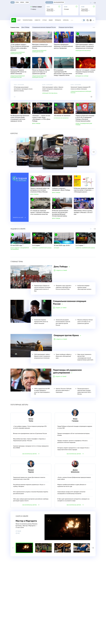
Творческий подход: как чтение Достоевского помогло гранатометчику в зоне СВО (29, 478)
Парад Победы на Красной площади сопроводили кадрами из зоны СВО (75, 427)
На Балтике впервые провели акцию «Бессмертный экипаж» (84, 287)
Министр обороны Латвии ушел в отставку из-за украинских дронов (85, 322)
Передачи (58, 20)
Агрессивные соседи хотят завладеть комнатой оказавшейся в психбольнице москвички (71, 493)
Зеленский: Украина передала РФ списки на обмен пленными (80, 88)
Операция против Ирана (50, 93)
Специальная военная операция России (81, 92)
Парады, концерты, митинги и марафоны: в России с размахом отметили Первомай (73, 442)
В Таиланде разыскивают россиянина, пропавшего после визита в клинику (23, 89)
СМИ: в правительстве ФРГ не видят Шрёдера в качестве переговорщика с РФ (42, 391)
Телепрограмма (28, 20)
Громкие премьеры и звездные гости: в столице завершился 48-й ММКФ (31, 447)
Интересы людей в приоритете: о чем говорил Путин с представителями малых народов (73, 449)
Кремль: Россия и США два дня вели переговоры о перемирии (64, 390)
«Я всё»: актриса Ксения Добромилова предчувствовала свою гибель (74, 478)
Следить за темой (61, 270)
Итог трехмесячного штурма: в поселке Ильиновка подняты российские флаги (31, 493)
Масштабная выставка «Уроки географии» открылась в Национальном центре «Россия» (29, 440)
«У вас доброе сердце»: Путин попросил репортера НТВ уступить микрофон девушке (30, 427)
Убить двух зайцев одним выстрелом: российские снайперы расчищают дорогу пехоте (31, 500)
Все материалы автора (31, 454)
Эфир (19, 20)
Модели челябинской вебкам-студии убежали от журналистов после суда (72, 486)
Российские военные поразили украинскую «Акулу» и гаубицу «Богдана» (29, 486)
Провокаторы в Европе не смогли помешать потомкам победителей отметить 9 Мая (42, 288)
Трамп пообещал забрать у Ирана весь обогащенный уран (64, 356)
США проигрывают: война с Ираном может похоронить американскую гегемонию (53, 89)
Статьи (45, 20)
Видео (51, 20)
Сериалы (66, 20)
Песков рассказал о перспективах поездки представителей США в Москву (84, 391)
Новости (37, 20)
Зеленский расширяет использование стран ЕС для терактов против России (63, 323)
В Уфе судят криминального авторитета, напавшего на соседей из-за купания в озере (73, 500)
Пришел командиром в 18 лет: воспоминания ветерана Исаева (73, 434)
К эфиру (33, 9)
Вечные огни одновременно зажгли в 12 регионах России (30, 434)
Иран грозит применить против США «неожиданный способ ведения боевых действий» (85, 357)
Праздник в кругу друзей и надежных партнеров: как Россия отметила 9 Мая (64, 287)
